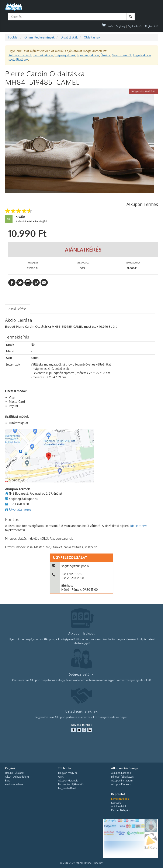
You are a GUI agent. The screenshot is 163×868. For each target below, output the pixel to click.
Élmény (105, 55)
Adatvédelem (21, 777)
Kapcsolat (117, 803)
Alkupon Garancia (68, 780)
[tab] (18, 309)
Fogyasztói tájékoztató (71, 784)
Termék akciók (43, 55)
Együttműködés (120, 799)
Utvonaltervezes (20, 509)
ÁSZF (8, 777)
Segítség (120, 26)
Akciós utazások (14, 784)
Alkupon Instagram (122, 780)
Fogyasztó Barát (67, 788)
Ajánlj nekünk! (119, 806)
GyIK (61, 777)
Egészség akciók (88, 55)
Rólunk (9, 773)
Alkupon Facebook (122, 773)
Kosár (107, 26)
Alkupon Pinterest (121, 784)
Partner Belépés (120, 810)
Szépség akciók (65, 55)
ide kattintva (139, 526)
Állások (19, 773)
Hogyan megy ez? (68, 773)
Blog (8, 780)
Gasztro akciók (122, 55)
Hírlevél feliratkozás (122, 777)
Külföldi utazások (20, 55)
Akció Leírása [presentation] (18, 309)
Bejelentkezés (135, 26)
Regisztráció (152, 26)
